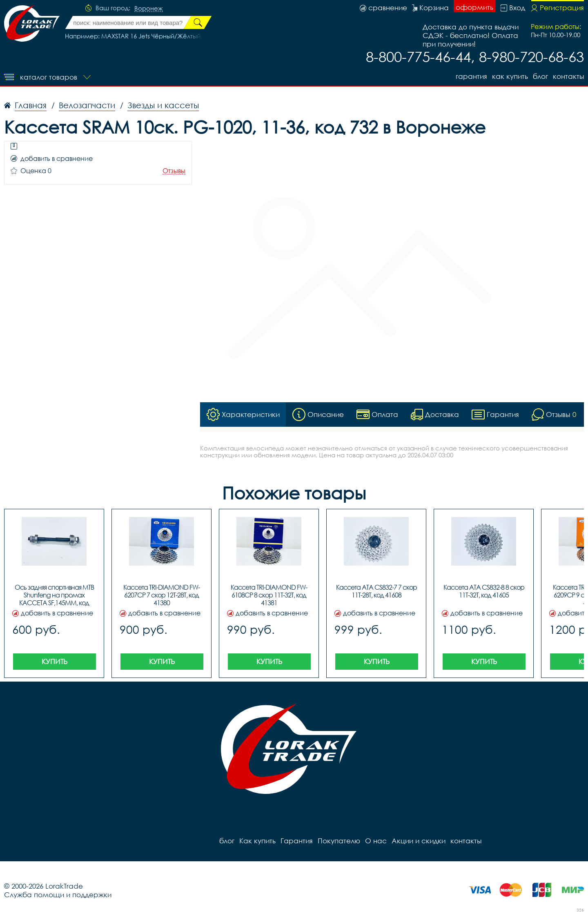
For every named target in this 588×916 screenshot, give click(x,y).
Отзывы (174, 171)
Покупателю (339, 841)
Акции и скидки (419, 841)
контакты (568, 76)
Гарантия (471, 76)
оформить (474, 7)
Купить (55, 661)
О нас (376, 841)
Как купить (510, 76)
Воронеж (149, 9)
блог (540, 76)
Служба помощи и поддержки (58, 895)
